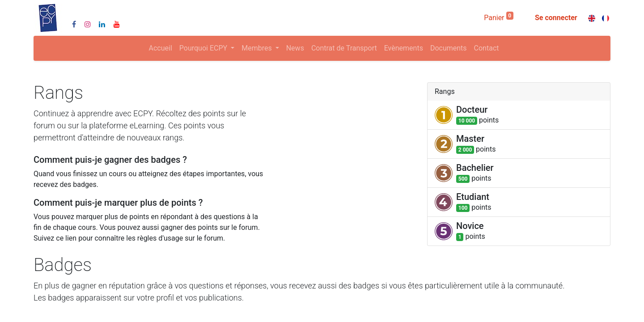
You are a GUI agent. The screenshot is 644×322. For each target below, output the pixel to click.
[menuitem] (161, 48)
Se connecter (556, 18)
